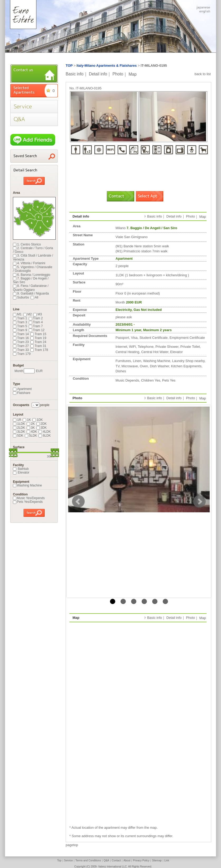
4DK (32, 432)
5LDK (31, 436)
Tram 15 (38, 334)
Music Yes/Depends (29, 498)
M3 (38, 314)
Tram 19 (38, 338)
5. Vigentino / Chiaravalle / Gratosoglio (33, 269)
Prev (78, 501)
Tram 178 (39, 350)
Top (59, 860)
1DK (38, 420)
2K (31, 424)
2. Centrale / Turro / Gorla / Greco (33, 250)
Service (68, 860)
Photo (118, 74)
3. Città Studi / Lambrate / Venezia (33, 257)
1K (27, 420)
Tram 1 (20, 318)
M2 (28, 314)
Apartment (22, 389)
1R (17, 420)
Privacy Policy (141, 860)
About (127, 860)
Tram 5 (20, 326)
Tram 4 (36, 322)
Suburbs (21, 297)
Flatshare (22, 393)
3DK (42, 428)
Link (167, 860)
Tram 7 (36, 326)
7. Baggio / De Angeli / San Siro (31, 280)
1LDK (19, 424)
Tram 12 (37, 330)
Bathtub (21, 469)
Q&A (106, 860)
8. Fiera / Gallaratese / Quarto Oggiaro (31, 288)
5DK (18, 436)
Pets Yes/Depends (28, 502)
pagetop (72, 845)
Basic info (75, 74)
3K (31, 428)
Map (133, 74)
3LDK (19, 432)
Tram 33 (21, 350)
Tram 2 (36, 318)
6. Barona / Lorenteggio (32, 275)
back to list (203, 74)
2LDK (19, 428)
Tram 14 (21, 334)
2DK (42, 424)
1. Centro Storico (27, 244)
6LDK (45, 436)
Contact (116, 860)
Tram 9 (20, 330)
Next (199, 501)
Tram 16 (21, 338)
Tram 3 (20, 322)
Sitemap (157, 860)
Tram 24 (38, 342)
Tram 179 (22, 354)
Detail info (98, 74)
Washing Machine (27, 485)
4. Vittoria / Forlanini (29, 263)
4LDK (45, 432)
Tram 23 (21, 342)
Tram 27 (21, 346)
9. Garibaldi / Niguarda (31, 293)
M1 (17, 314)
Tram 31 (38, 346)
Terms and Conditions (88, 860)
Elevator (21, 472)
